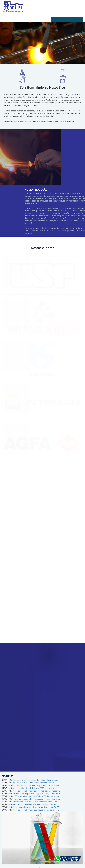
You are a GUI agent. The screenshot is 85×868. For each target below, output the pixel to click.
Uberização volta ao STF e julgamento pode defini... (36, 802)
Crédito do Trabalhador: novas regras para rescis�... (37, 791)
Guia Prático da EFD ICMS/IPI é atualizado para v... (35, 804)
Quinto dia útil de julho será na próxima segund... (35, 783)
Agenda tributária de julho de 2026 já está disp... (34, 788)
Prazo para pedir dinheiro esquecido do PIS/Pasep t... (37, 785)
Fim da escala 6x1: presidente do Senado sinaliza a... (36, 780)
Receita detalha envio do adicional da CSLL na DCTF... (37, 807)
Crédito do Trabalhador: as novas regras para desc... (36, 810)
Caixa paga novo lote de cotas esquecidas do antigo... (37, 799)
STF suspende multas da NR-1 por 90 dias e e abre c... (37, 796)
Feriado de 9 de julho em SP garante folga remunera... (37, 793)
